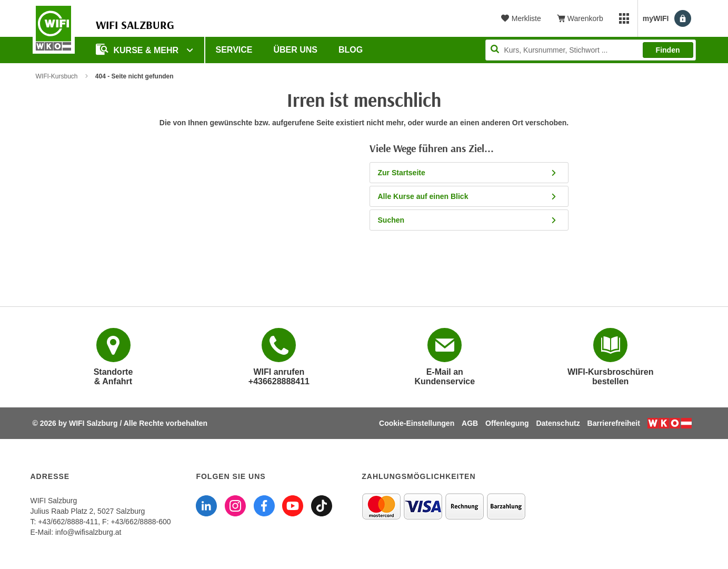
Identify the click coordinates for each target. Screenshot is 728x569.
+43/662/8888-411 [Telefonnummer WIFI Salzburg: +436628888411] (68, 522)
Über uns (295, 50)
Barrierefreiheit (614, 423)
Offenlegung (507, 423)
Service (234, 50)
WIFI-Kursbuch (57, 76)
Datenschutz (558, 423)
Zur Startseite (471, 173)
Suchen (471, 220)
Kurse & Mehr (138, 49)
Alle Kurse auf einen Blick (471, 196)
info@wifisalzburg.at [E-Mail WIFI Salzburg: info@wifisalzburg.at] (88, 532)
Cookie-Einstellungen (417, 423)
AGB (470, 423)
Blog (351, 50)
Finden (668, 50)
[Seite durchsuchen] (591, 50)
